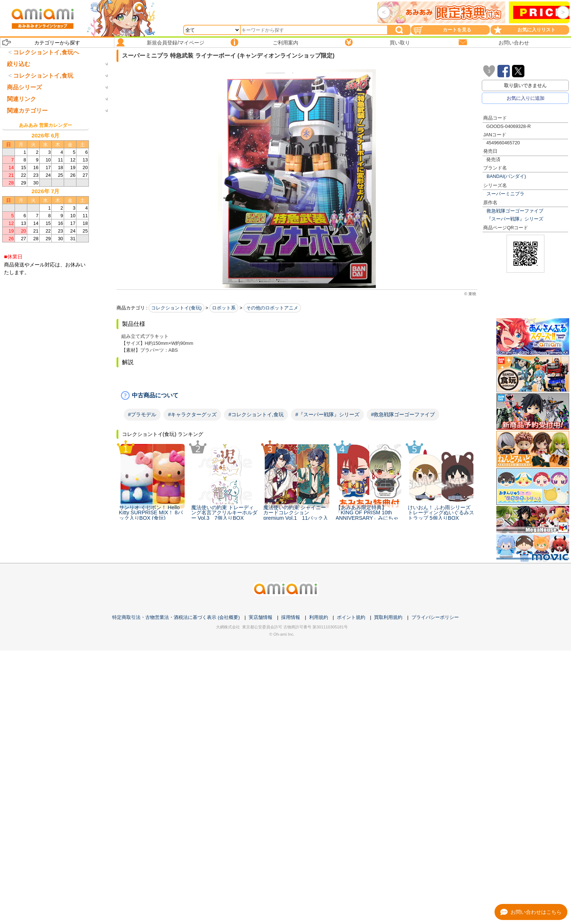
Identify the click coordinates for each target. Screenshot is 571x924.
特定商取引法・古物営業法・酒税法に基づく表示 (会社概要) (176, 617)
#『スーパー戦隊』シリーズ (327, 414)
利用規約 (319, 617)
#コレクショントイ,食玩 (256, 414)
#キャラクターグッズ (192, 414)
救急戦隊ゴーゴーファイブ (515, 211)
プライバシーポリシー (435, 617)
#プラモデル (142, 414)
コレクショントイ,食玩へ (46, 52)
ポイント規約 (351, 617)
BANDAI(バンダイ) (506, 176)
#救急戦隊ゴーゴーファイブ (403, 414)
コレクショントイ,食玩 (43, 106)
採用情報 (291, 617)
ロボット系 (224, 308)
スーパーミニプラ (505, 194)
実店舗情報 (261, 617)
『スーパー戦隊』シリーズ (515, 219)
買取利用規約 (388, 617)
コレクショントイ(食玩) (176, 308)
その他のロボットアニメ (272, 308)
